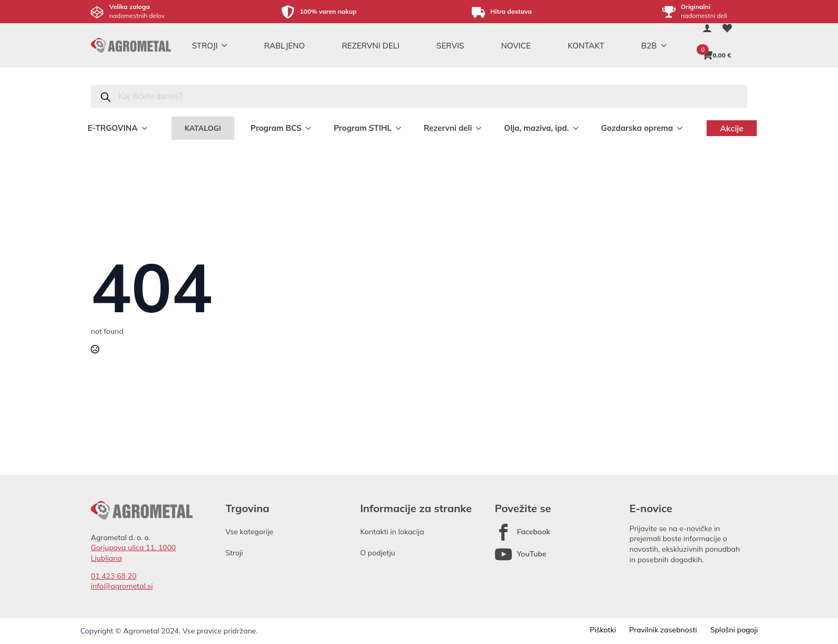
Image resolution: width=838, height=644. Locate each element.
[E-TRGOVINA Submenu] (146, 128)
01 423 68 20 (114, 576)
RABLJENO (284, 46)
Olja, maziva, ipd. (536, 128)
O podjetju (378, 553)
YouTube (532, 554)
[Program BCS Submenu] (309, 128)
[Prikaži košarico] (717, 55)
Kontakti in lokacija (392, 532)
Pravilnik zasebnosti (663, 630)
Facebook (534, 532)
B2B (649, 46)
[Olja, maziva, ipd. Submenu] (577, 128)
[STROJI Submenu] (227, 46)
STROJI (205, 46)
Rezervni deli (448, 128)
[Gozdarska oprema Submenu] (681, 128)
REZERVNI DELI (371, 46)
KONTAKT (586, 46)
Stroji (234, 553)
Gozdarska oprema (637, 128)
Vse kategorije (249, 532)
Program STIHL (363, 128)
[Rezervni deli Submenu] (480, 128)
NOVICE (516, 46)
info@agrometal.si (122, 586)
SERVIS (450, 46)
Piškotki (603, 630)
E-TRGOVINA (113, 128)
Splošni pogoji (734, 630)
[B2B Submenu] (667, 46)
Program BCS (276, 128)
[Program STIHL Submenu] (399, 128)
